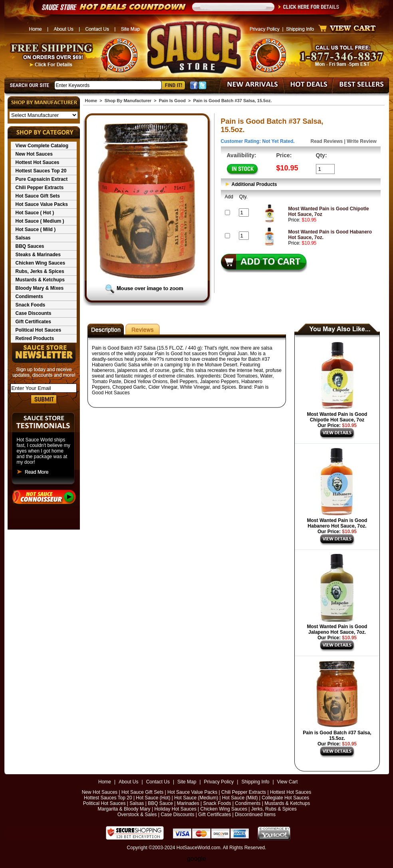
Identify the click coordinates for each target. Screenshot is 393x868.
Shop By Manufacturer (128, 101)
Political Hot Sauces (39, 330)
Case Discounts (34, 313)
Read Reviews (327, 141)
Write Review (361, 141)
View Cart (288, 782)
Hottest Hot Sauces (38, 162)
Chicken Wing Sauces (41, 263)
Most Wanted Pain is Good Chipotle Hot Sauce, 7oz (337, 417)
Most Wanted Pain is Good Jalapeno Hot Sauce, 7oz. (337, 629)
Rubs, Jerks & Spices (40, 271)
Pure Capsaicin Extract (42, 179)
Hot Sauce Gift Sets (38, 196)
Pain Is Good (172, 101)
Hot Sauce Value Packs (42, 204)
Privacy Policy (219, 782)
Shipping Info (255, 782)
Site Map (187, 782)
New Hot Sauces (34, 154)
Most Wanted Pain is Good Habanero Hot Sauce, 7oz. (337, 523)
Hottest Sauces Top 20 (41, 171)
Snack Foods (31, 305)
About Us (128, 782)
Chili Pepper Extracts (40, 188)
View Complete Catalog (42, 146)
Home (91, 101)
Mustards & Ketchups (40, 280)
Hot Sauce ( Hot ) (35, 213)
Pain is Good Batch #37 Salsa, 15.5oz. (337, 736)
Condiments (29, 297)
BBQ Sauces (30, 246)
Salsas (23, 238)
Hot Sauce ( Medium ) (40, 221)
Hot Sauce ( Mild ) (36, 229)
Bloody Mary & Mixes (40, 288)
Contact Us (158, 782)
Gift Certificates (33, 322)
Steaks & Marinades (38, 255)
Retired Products (35, 338)
